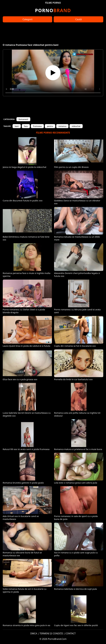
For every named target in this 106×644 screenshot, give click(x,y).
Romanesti (23, 119)
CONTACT (71, 633)
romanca (62, 126)
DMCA (34, 633)
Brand (53, 10)
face (26, 126)
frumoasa (37, 126)
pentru (50, 126)
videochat (76, 126)
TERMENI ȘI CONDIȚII (51, 633)
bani (17, 126)
